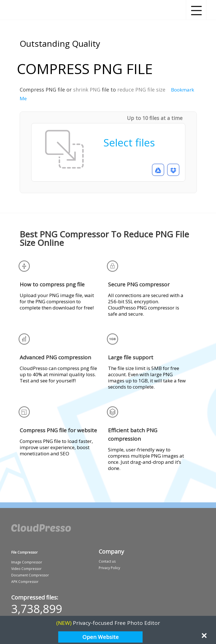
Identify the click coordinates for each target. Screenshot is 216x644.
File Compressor (24, 552)
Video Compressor (26, 569)
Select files (129, 142)
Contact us (107, 561)
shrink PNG (87, 90)
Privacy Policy (109, 568)
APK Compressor (25, 582)
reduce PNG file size (141, 90)
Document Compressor (30, 575)
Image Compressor (27, 562)
